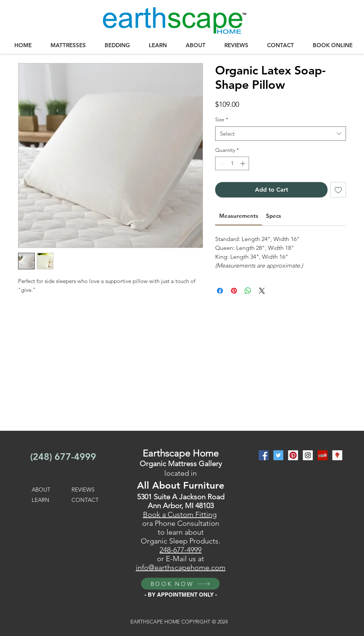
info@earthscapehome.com (181, 567)
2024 (222, 622)
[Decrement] (221, 163)
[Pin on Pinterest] (234, 291)
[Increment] (243, 163)
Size (222, 119)
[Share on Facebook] (220, 291)
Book (153, 514)
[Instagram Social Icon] (308, 455)
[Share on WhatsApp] (248, 291)
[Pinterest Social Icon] (293, 455)
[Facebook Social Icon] (264, 455)
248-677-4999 (181, 550)
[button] (68, 45)
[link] (239, 216)
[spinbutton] (232, 163)
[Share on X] (262, 291)
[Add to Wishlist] (338, 190)
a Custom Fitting (189, 514)
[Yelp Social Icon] (323, 455)
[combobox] (281, 134)
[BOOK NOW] (180, 584)
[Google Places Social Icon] (337, 455)
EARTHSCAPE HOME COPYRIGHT (171, 622)
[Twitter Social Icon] (278, 455)
